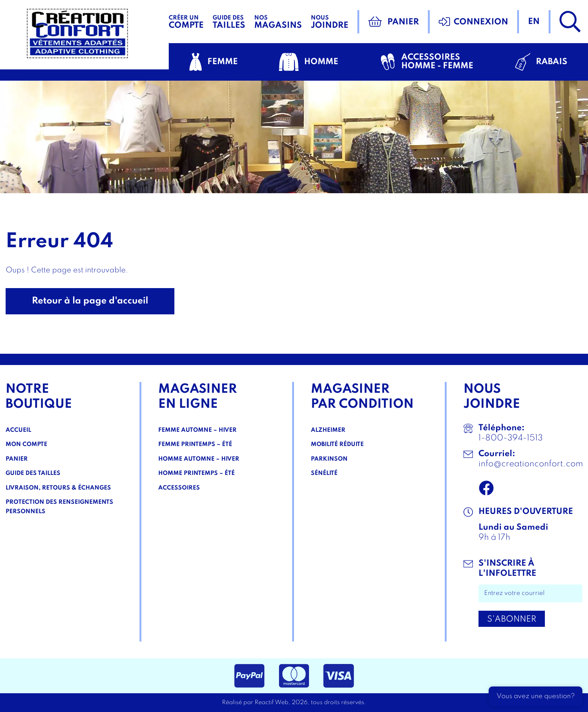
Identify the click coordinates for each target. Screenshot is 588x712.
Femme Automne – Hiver (197, 430)
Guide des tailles (33, 473)
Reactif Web (271, 703)
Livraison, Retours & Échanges (58, 488)
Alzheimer (328, 430)
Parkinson (329, 459)
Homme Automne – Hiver (199, 459)
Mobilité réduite (337, 445)
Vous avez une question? (536, 696)
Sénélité (324, 473)
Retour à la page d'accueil (90, 301)
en (534, 22)
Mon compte (26, 445)
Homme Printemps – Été (196, 473)
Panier (17, 459)
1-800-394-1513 (511, 438)
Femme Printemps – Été (195, 445)
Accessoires (179, 488)
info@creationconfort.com (531, 464)
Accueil (18, 430)
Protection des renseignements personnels (59, 507)
